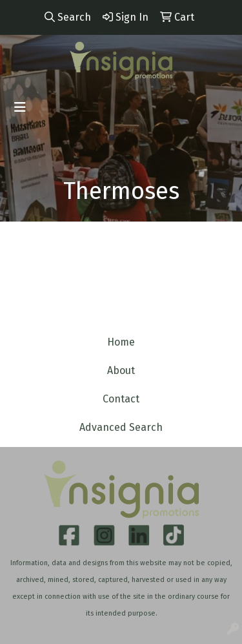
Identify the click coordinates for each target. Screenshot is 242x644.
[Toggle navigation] (20, 107)
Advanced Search (121, 427)
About (121, 370)
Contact (121, 399)
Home (121, 342)
